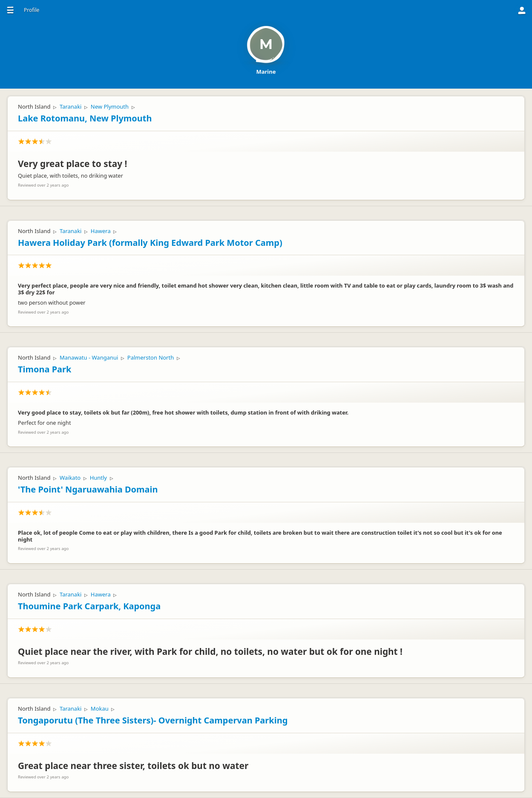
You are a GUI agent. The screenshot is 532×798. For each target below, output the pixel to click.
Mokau (100, 709)
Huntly (98, 478)
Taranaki (71, 107)
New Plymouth (110, 107)
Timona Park (45, 369)
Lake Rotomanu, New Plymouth (85, 118)
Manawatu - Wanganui (89, 357)
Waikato (70, 478)
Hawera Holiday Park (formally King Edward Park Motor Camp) (150, 243)
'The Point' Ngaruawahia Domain (88, 489)
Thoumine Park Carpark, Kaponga (89, 606)
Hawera (101, 231)
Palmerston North (151, 357)
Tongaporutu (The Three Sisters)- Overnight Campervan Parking (153, 720)
